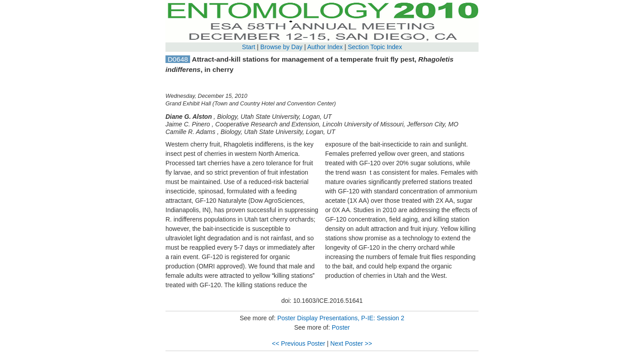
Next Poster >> (351, 343)
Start (249, 47)
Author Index (325, 47)
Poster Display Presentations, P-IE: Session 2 (341, 318)
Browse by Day (281, 47)
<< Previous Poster (299, 343)
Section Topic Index (375, 47)
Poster (341, 327)
